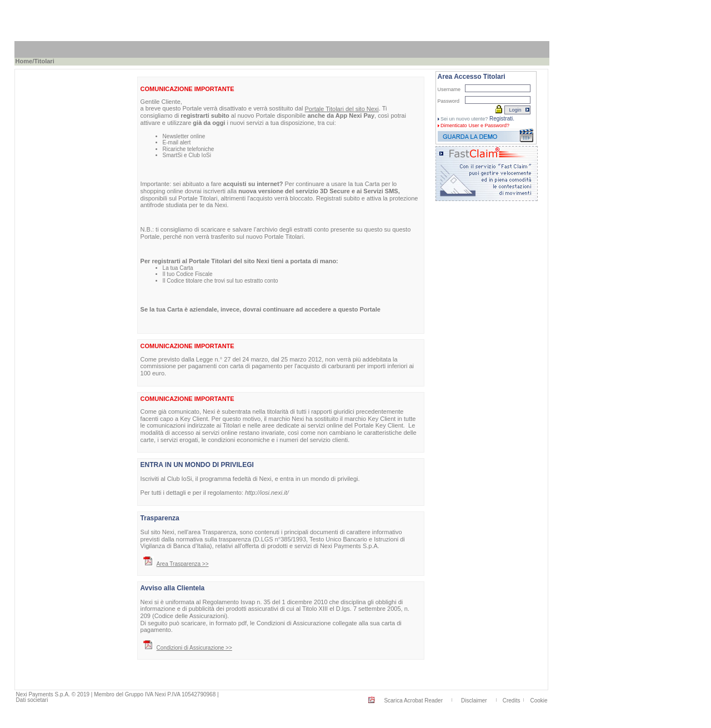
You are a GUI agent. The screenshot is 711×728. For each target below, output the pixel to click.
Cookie (539, 701)
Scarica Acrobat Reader (413, 701)
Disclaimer (474, 701)
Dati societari (32, 700)
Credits (512, 701)
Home (24, 61)
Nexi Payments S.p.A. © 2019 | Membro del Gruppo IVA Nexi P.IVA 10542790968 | (117, 694)
